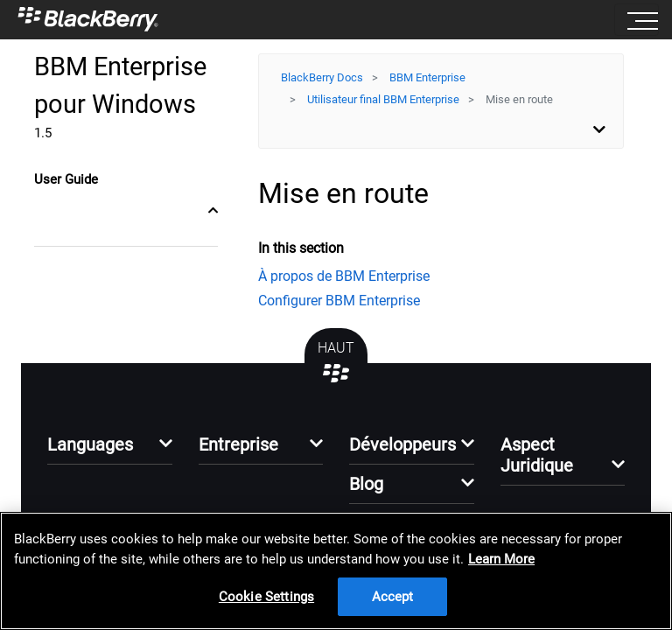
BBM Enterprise (427, 77)
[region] (336, 571)
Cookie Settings (266, 597)
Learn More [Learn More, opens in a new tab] (501, 559)
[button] (110, 449)
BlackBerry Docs (322, 77)
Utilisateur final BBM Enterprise (383, 99)
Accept (393, 597)
